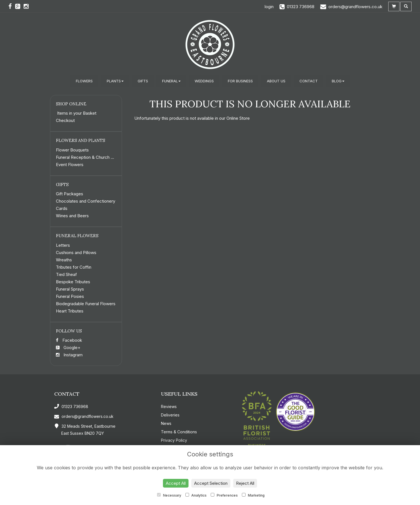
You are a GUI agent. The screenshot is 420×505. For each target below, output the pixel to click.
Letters (63, 245)
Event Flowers (70, 165)
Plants (115, 81)
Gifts (143, 81)
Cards (62, 208)
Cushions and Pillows (76, 252)
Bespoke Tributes (73, 282)
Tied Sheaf (66, 274)
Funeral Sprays (70, 289)
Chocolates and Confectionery (86, 201)
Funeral (171, 81)
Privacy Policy (174, 440)
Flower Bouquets (72, 150)
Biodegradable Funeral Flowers (86, 304)
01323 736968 (71, 407)
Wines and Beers (72, 216)
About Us (276, 81)
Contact (309, 81)
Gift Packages (70, 194)
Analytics (196, 495)
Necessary (169, 495)
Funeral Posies (70, 296)
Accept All (176, 483)
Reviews (169, 407)
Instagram (69, 355)
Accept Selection (211, 483)
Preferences (224, 495)
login (269, 7)
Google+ (68, 347)
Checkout (65, 120)
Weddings (204, 81)
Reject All (245, 483)
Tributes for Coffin (74, 267)
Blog (338, 81)
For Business (240, 81)
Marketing (253, 495)
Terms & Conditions (179, 432)
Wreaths (64, 260)
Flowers (84, 81)
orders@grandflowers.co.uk (84, 416)
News (166, 423)
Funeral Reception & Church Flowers (91, 157)
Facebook (69, 340)
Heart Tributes (70, 311)
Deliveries (170, 415)
